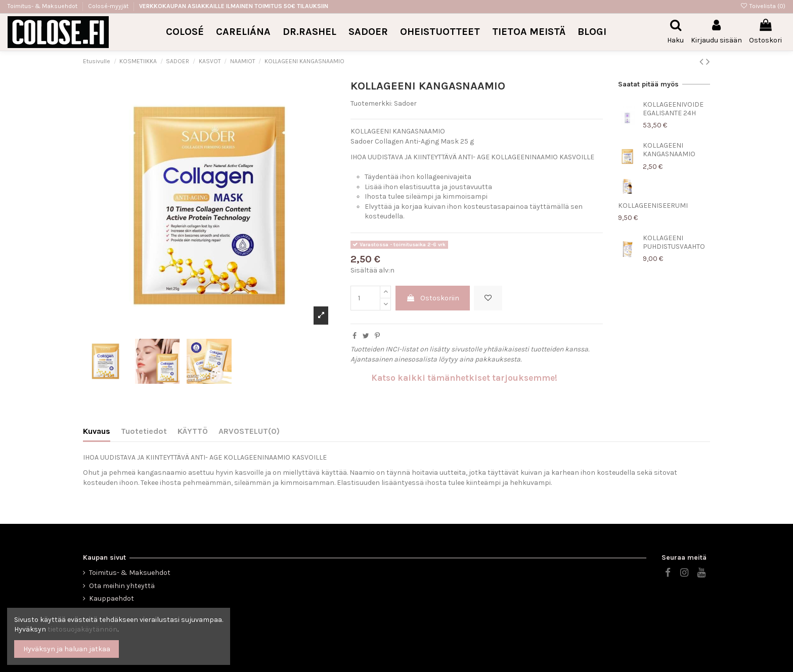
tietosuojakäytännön (82, 629)
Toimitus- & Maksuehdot (43, 6)
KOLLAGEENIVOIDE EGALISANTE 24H (673, 109)
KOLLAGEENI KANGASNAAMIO (669, 150)
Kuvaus (97, 431)
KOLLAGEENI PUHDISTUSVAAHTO (674, 242)
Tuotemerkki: (371, 103)
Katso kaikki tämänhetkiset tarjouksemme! (464, 378)
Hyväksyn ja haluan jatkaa (67, 649)
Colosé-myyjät (108, 6)
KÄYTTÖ (193, 431)
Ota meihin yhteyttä (122, 586)
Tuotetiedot (144, 431)
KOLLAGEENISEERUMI (653, 206)
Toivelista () (763, 6)
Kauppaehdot (112, 598)
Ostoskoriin (433, 298)
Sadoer (405, 103)
